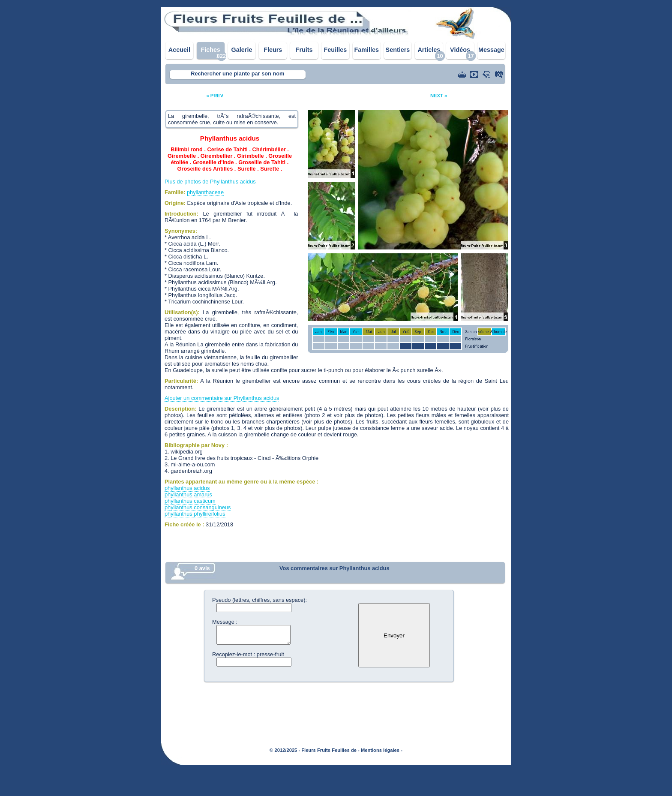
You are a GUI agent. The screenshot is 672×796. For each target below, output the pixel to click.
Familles (366, 50)
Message (491, 50)
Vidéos (460, 50)
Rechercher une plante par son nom (237, 74)
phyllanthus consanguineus (198, 507)
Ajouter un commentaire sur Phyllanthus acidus (222, 398)
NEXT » (439, 96)
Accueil (179, 50)
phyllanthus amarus (188, 494)
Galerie (242, 50)
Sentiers (398, 50)
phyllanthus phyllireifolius (195, 514)
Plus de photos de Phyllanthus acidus (210, 182)
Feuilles (336, 50)
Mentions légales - (382, 750)
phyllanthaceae (205, 192)
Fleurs (273, 50)
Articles (429, 50)
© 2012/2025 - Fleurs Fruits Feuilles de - (315, 750)
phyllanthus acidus (187, 488)
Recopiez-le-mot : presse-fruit (248, 654)
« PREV (215, 96)
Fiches (210, 50)
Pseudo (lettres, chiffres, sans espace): (259, 600)
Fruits (304, 50)
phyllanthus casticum (190, 501)
